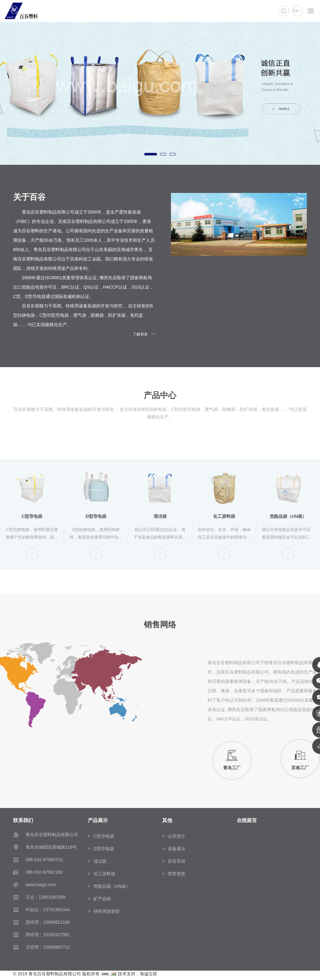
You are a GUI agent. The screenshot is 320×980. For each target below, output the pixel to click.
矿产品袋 (102, 899)
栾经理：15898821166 (48, 922)
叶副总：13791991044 (48, 910)
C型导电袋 (104, 836)
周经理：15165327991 (48, 935)
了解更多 (140, 334)
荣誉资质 (177, 874)
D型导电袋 (104, 849)
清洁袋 (100, 861)
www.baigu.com (41, 885)
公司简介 (177, 836)
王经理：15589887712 (48, 947)
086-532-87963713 (44, 860)
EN (296, 11)
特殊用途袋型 (107, 911)
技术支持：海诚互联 (137, 974)
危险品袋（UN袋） (112, 886)
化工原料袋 (104, 874)
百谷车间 (177, 861)
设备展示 (177, 849)
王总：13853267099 (46, 897)
